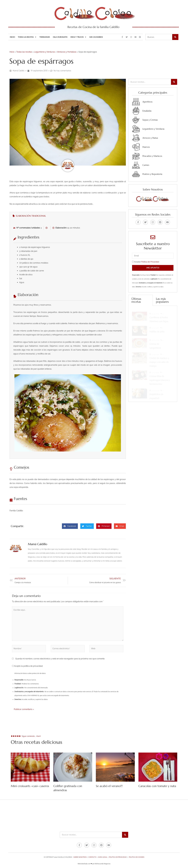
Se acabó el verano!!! (109, 786)
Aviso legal (103, 857)
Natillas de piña (157, 329)
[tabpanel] (68, 339)
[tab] (68, 216)
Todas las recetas (27, 37)
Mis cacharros (96, 37)
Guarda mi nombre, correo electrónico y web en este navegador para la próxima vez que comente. (60, 659)
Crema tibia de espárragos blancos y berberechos (160, 378)
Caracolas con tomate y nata (157, 786)
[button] (70, 526)
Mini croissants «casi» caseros (30, 786)
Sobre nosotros (80, 857)
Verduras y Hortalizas (67, 52)
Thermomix (45, 37)
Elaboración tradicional (29, 216)
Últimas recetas (136, 300)
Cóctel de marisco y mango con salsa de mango (159, 360)
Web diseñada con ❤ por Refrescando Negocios (94, 864)
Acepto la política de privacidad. (27, 666)
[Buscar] (175, 37)
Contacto (92, 857)
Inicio (12, 37)
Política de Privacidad (150, 262)
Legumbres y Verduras (45, 52)
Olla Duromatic (60, 37)
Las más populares (162, 300)
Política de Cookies (137, 857)
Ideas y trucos (78, 37)
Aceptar (147, 262)
